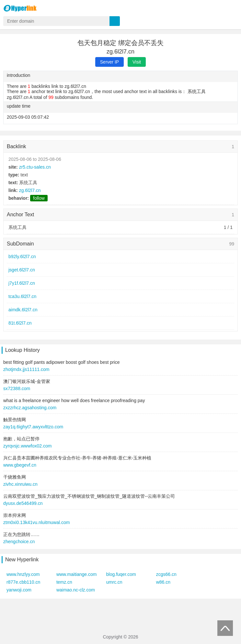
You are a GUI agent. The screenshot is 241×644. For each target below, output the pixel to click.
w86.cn (163, 582)
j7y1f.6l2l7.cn (22, 283)
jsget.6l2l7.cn (22, 270)
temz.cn (64, 582)
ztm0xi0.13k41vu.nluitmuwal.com (36, 522)
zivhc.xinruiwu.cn (20, 484)
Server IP (109, 62)
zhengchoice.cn (19, 542)
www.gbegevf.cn (20, 465)
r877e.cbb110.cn (23, 582)
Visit (137, 62)
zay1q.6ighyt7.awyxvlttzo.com (33, 427)
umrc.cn (114, 582)
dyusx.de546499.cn (23, 503)
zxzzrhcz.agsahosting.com (30, 408)
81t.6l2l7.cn (20, 323)
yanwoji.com (19, 590)
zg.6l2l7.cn (30, 190)
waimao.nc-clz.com (76, 590)
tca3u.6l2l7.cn (22, 296)
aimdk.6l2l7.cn (23, 310)
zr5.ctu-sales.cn (35, 167)
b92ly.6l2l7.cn (22, 256)
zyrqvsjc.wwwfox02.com (27, 446)
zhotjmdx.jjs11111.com (26, 369)
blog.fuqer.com (121, 574)
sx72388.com (17, 388)
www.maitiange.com (77, 574)
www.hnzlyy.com (23, 574)
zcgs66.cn (166, 574)
